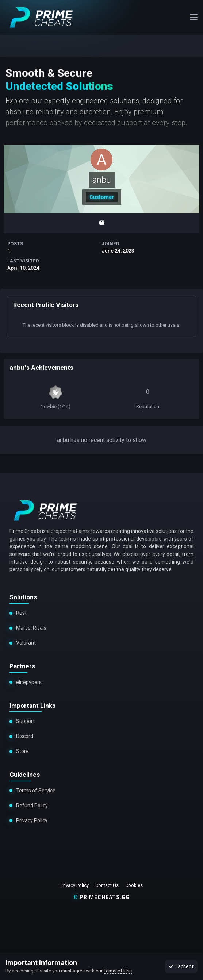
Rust (21, 613)
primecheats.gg (101, 897)
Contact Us (107, 885)
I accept (181, 966)
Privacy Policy (31, 820)
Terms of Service (36, 791)
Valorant (26, 643)
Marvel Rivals (31, 628)
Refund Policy (32, 806)
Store (22, 751)
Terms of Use (118, 971)
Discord (25, 736)
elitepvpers (29, 682)
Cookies (134, 885)
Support (25, 721)
